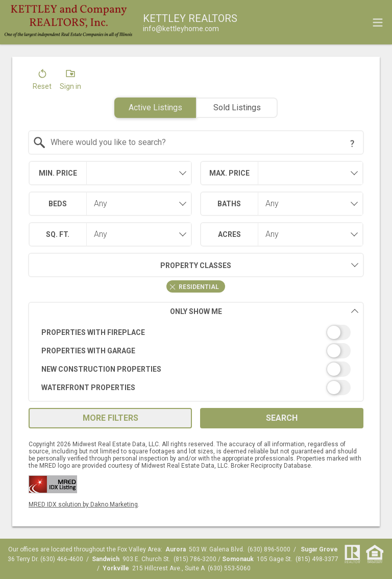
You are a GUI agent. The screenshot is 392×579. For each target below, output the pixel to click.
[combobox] (196, 142)
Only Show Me (264, 311)
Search (282, 418)
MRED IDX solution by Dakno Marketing (83, 504)
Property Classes (130, 265)
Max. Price (229, 173)
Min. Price (58, 173)
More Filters (111, 418)
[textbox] (202, 142)
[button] (42, 82)
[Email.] (181, 29)
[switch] (196, 332)
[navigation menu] (378, 22)
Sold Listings (237, 107)
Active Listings (155, 107)
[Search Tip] (352, 143)
